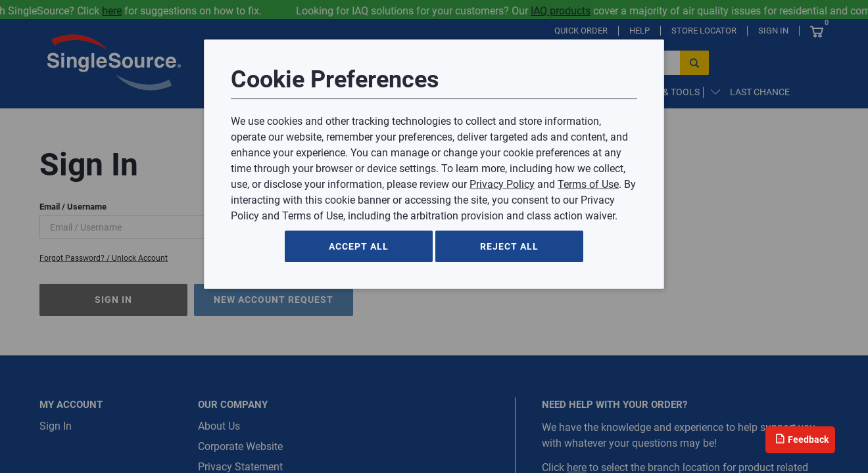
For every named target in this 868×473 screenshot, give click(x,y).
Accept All (359, 246)
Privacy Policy (502, 184)
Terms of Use (588, 184)
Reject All (509, 246)
